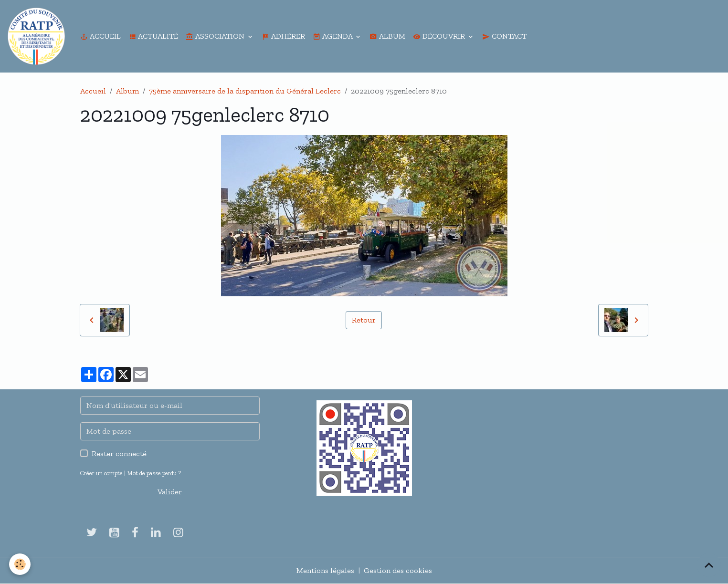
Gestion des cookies (398, 570)
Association (216, 36)
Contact (504, 36)
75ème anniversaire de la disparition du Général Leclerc (245, 91)
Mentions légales (325, 570)
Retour (364, 320)
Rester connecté (119, 454)
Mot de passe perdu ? (154, 473)
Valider (170, 492)
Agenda (333, 36)
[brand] (38, 36)
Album (387, 36)
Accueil (100, 36)
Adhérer (283, 36)
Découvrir (440, 36)
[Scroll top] (709, 565)
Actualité (153, 36)
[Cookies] (20, 564)
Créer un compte (101, 473)
